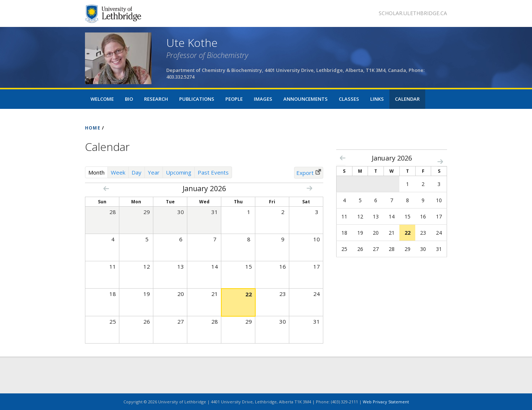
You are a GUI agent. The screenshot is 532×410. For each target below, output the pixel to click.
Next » (309, 188)
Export (305, 173)
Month (98, 172)
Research (156, 99)
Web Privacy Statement (386, 402)
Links (377, 99)
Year (154, 172)
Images (263, 99)
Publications (197, 99)
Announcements (306, 99)
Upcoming (179, 172)
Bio (129, 99)
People (234, 99)
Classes (349, 99)
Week (118, 172)
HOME (93, 128)
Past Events (213, 172)
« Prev (106, 188)
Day (137, 172)
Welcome (102, 99)
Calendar (407, 99)
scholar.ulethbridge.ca (413, 13)
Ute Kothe (192, 43)
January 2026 (392, 158)
